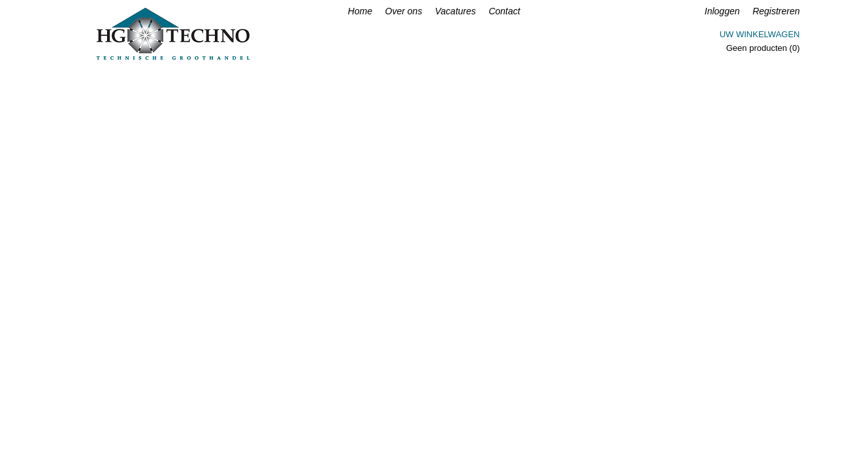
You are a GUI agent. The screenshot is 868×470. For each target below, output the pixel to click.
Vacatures (456, 11)
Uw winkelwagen (760, 34)
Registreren (776, 11)
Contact (504, 11)
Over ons (404, 11)
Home (360, 11)
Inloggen (722, 11)
